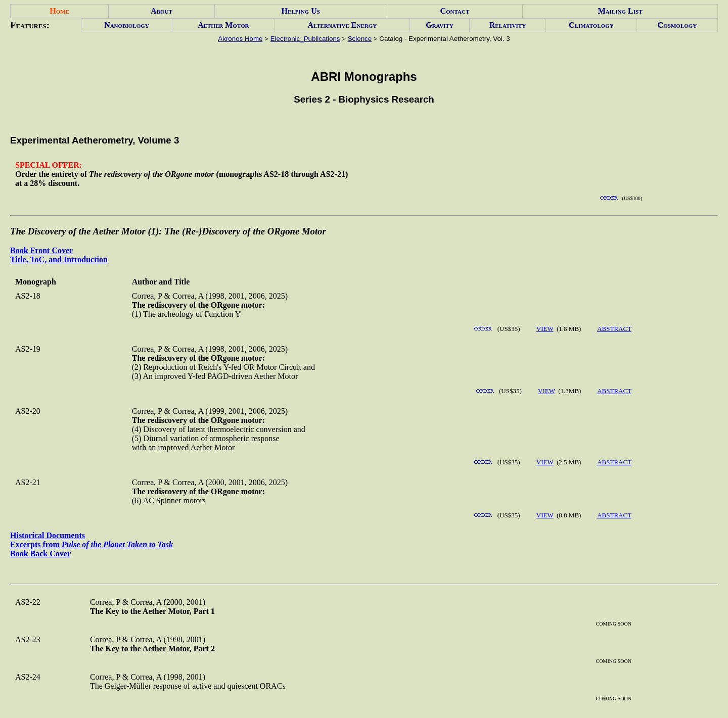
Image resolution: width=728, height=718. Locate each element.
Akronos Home (240, 39)
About (162, 11)
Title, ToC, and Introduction (59, 259)
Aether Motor (223, 25)
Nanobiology (127, 25)
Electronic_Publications (305, 39)
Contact (454, 11)
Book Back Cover (40, 554)
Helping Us (301, 11)
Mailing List (620, 11)
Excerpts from (92, 544)
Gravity (439, 25)
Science (360, 39)
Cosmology (677, 25)
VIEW (545, 329)
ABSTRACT (614, 329)
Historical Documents (48, 535)
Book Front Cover (41, 250)
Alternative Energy (342, 25)
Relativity (508, 25)
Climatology (591, 25)
